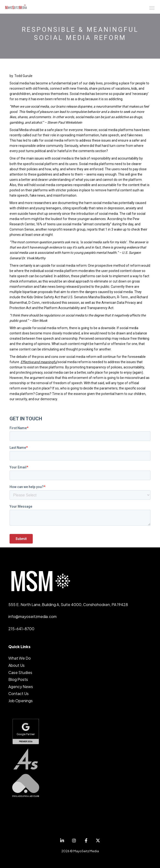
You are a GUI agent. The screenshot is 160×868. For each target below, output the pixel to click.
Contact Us (19, 693)
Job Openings (21, 701)
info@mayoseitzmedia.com (32, 616)
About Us (16, 665)
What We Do (20, 658)
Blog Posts (18, 679)
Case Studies (20, 672)
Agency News (21, 687)
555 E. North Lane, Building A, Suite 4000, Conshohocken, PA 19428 (68, 604)
